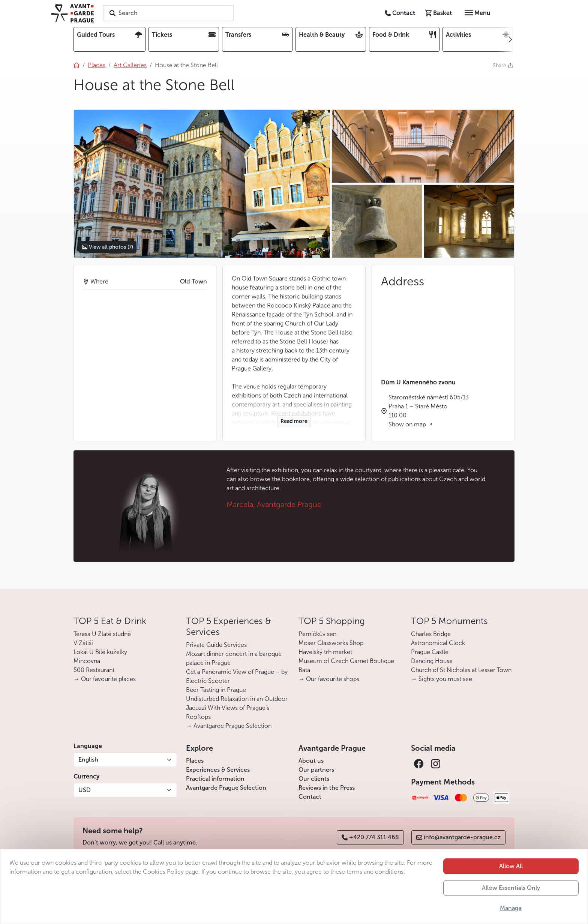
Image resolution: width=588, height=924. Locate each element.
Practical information (215, 779)
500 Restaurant (94, 670)
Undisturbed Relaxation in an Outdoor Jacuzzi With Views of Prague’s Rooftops (237, 708)
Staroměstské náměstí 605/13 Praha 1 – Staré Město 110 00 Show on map (429, 411)
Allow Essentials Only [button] (511, 888)
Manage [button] (511, 908)
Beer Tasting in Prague (216, 690)
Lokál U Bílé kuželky (100, 652)
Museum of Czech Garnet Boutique (346, 661)
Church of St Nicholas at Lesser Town (461, 670)
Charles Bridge (431, 634)
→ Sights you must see (442, 679)
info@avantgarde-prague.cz (458, 837)
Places (195, 761)
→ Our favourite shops (329, 679)
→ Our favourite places (105, 679)
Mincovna (87, 661)
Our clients (314, 779)
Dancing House (432, 661)
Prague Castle (430, 652)
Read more (294, 421)
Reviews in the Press (327, 788)
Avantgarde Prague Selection (226, 788)
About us (311, 761)
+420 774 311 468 (370, 837)
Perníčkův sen (317, 634)
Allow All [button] (511, 866)
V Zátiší (83, 643)
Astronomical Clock (438, 643)
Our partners (316, 770)
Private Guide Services (216, 645)
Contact (310, 797)
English (88, 760)
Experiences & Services (218, 770)
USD (85, 790)
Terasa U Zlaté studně (102, 634)
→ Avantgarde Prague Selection (229, 726)
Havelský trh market (325, 652)
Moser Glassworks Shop (331, 643)
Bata (304, 670)
